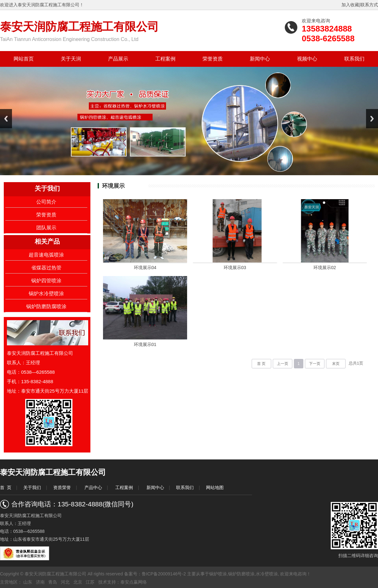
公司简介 (46, 202)
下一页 (315, 364)
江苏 (90, 582)
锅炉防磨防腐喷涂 (46, 306)
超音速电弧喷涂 (46, 255)
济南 (40, 582)
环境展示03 (235, 268)
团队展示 (46, 228)
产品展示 (118, 59)
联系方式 (369, 5)
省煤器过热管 (46, 268)
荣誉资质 (213, 59)
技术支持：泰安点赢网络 (123, 582)
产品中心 (93, 487)
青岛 (53, 582)
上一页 (283, 364)
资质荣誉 (62, 487)
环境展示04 (145, 268)
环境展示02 (325, 268)
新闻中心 (260, 59)
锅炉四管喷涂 (46, 281)
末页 (336, 364)
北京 (78, 582)
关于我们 (32, 487)
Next (372, 119)
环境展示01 (145, 344)
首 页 (261, 364)
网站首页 (24, 59)
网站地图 (215, 487)
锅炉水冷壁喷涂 (46, 294)
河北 (65, 582)
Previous (6, 119)
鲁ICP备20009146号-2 (164, 574)
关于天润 (71, 59)
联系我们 (354, 59)
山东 (28, 582)
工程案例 (165, 59)
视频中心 (307, 59)
